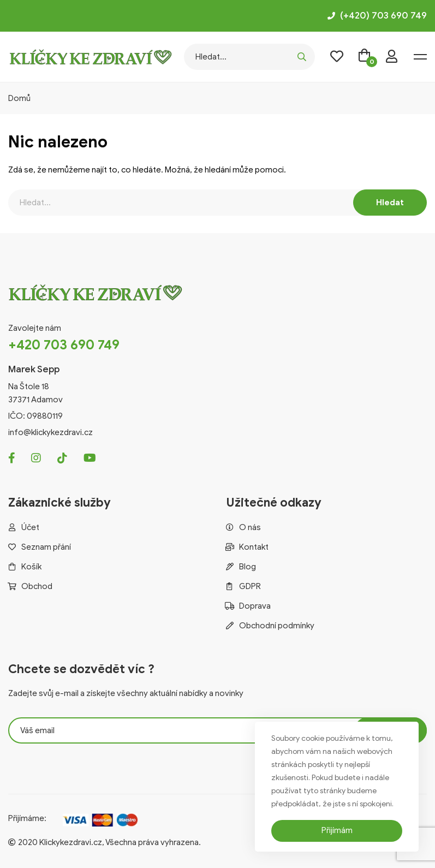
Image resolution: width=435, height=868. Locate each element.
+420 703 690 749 (64, 345)
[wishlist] (337, 57)
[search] (302, 57)
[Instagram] (36, 458)
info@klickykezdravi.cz (50, 432)
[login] (392, 57)
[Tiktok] (62, 458)
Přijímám (337, 830)
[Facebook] (12, 458)
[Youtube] (90, 458)
